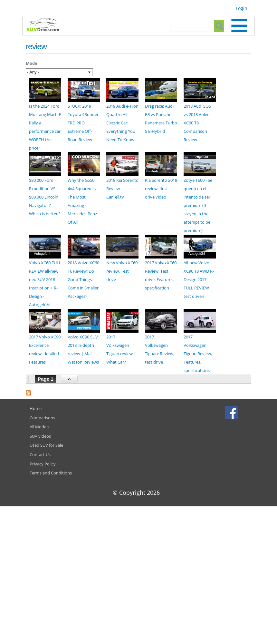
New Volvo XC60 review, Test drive (122, 271)
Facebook (232, 412)
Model (32, 63)
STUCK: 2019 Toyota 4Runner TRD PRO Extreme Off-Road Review (83, 123)
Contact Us (40, 454)
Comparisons (42, 418)
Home (36, 408)
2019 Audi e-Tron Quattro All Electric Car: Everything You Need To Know (122, 123)
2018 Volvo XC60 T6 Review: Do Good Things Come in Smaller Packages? (83, 279)
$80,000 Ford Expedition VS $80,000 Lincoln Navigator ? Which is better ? (45, 197)
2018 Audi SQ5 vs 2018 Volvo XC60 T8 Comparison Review (197, 123)
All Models (39, 427)
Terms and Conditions (51, 473)
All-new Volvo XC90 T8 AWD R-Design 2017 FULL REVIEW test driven (199, 279)
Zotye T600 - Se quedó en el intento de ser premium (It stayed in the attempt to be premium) (198, 205)
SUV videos (40, 436)
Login (242, 8)
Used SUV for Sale (46, 445)
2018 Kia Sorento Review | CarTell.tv (122, 189)
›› (69, 379)
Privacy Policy (43, 464)
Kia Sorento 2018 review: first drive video (161, 189)
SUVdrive (46, 25)
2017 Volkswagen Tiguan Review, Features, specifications (198, 354)
